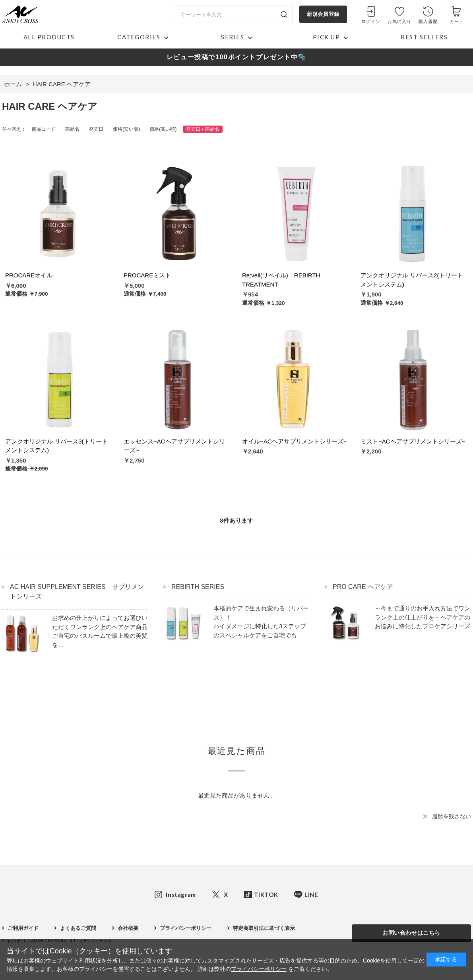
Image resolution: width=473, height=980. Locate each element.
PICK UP (327, 37)
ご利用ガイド (23, 928)
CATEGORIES (139, 37)
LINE (311, 895)
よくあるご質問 (78, 928)
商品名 (72, 129)
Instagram (181, 895)
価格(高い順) (163, 129)
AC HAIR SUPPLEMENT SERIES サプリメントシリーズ (77, 592)
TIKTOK (266, 895)
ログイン (371, 21)
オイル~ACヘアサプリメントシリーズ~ (294, 441)
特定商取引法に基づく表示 (264, 928)
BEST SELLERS (424, 37)
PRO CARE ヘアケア (363, 587)
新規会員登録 (323, 14)
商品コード (44, 129)
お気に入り (400, 21)
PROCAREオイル (29, 275)
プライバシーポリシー (186, 928)
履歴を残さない (452, 816)
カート (457, 21)
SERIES (233, 37)
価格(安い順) (126, 129)
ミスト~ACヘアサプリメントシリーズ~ (413, 441)
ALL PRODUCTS (49, 37)
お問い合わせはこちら (411, 933)
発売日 (96, 129)
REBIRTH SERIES (198, 587)
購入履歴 (428, 21)
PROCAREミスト (147, 275)
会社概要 (128, 928)
